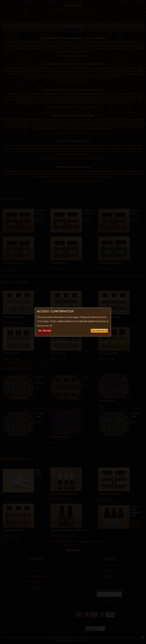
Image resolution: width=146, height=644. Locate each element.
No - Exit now (45, 331)
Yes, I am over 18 (99, 331)
